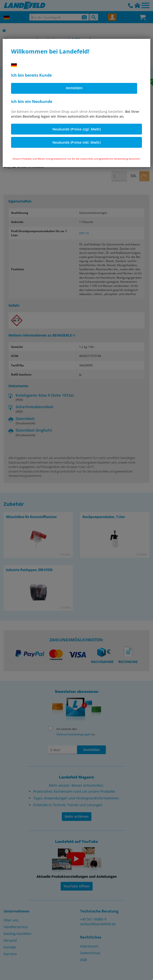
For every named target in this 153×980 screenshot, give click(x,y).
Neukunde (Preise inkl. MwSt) (76, 142)
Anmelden (74, 88)
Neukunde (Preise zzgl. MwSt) (77, 129)
